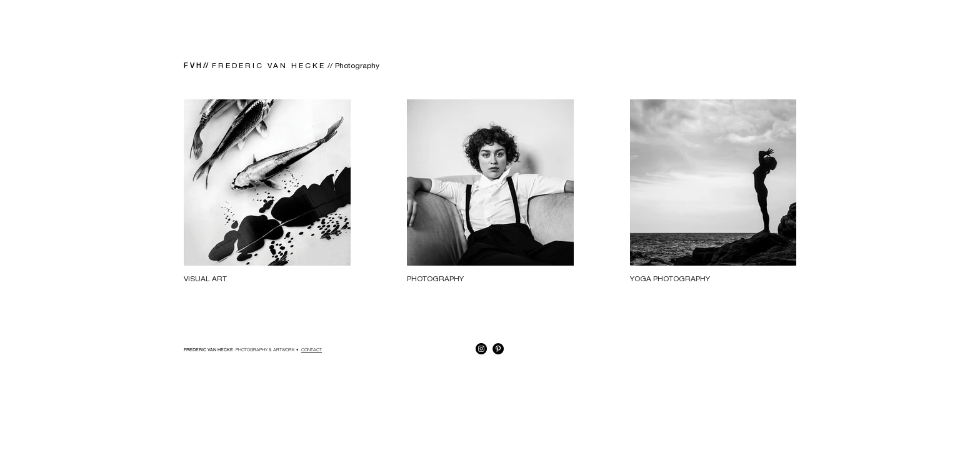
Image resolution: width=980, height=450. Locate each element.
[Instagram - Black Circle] (481, 349)
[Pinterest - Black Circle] (498, 349)
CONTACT (312, 350)
